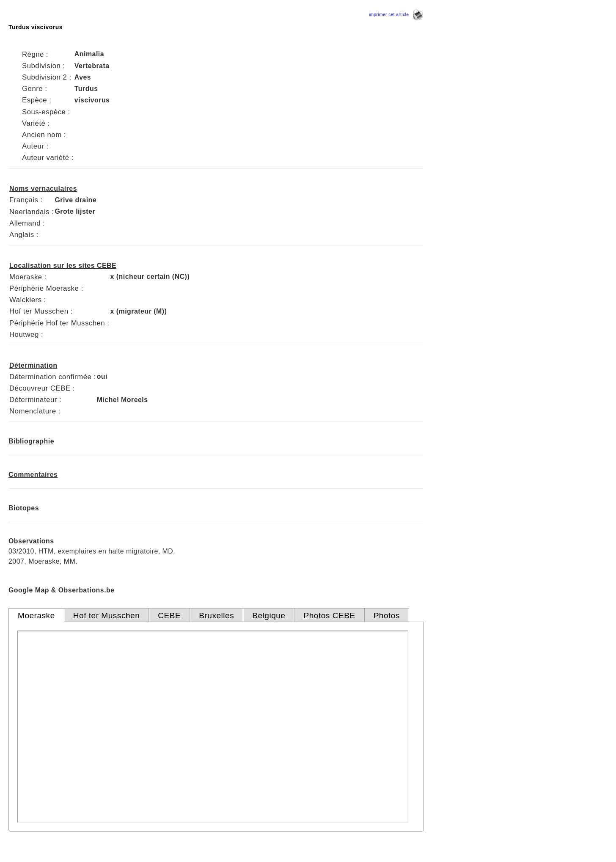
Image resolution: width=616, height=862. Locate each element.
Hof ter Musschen (107, 616)
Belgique (269, 616)
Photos (387, 616)
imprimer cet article (396, 15)
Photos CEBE (329, 616)
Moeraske (36, 616)
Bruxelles (216, 616)
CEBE (169, 616)
